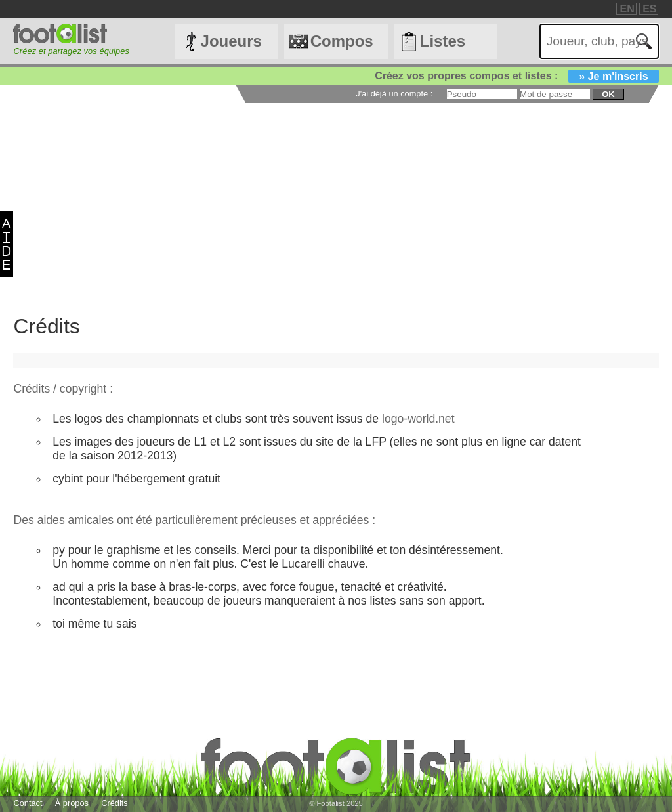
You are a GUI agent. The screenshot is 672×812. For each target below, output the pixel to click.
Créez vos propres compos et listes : (516, 76)
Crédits (115, 803)
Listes (443, 41)
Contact (28, 803)
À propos (72, 803)
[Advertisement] (336, 202)
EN (627, 9)
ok (608, 94)
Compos (342, 41)
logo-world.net (418, 419)
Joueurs (231, 41)
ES (649, 9)
